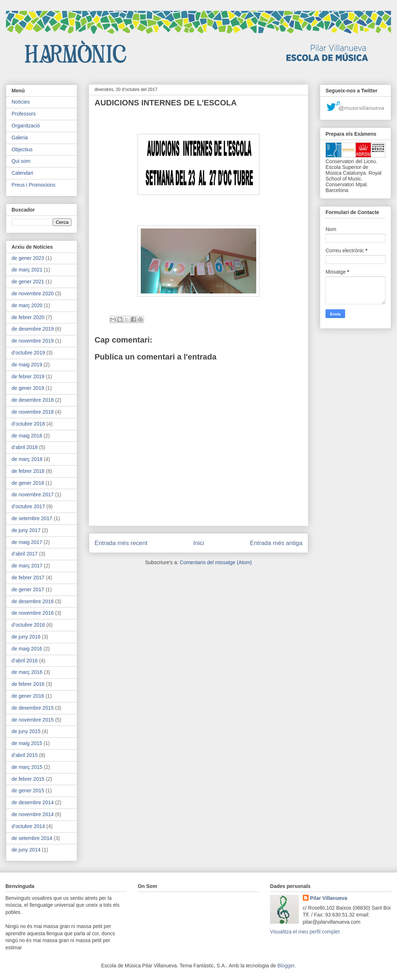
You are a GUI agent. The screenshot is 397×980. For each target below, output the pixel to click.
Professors (24, 114)
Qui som (21, 161)
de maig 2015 (27, 743)
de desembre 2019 (33, 329)
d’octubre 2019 (28, 353)
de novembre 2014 (33, 814)
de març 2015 (27, 767)
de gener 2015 (28, 790)
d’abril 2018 (25, 447)
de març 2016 (27, 672)
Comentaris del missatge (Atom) (216, 562)
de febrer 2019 (28, 376)
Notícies (21, 102)
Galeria (20, 138)
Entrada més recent (121, 543)
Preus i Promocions (33, 185)
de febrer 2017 (28, 578)
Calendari (22, 173)
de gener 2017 (28, 589)
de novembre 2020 (33, 293)
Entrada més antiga (276, 543)
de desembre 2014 (33, 802)
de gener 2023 (28, 258)
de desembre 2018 (33, 400)
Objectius (22, 149)
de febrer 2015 (28, 779)
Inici (199, 543)
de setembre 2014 (32, 838)
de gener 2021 (28, 282)
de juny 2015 (26, 731)
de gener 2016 (28, 696)
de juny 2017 (26, 530)
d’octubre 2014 (28, 826)
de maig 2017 (27, 542)
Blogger (286, 966)
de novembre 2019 (33, 341)
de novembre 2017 (33, 495)
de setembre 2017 (32, 518)
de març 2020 (27, 305)
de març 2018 (27, 459)
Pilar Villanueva (329, 898)
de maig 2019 (27, 365)
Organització (26, 126)
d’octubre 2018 (28, 424)
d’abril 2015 (25, 755)
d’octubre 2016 (28, 625)
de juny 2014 (26, 850)
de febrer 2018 (28, 471)
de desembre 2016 (33, 601)
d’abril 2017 (25, 554)
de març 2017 (27, 566)
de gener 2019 (28, 388)
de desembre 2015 (33, 708)
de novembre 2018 (33, 412)
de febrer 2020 (28, 317)
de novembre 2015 (33, 720)
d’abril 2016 (25, 661)
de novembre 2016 (33, 613)
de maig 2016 (27, 649)
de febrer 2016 (28, 684)
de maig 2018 (27, 436)
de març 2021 (27, 270)
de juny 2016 (26, 637)
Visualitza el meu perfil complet (305, 932)
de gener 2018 (28, 483)
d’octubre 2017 (28, 506)
